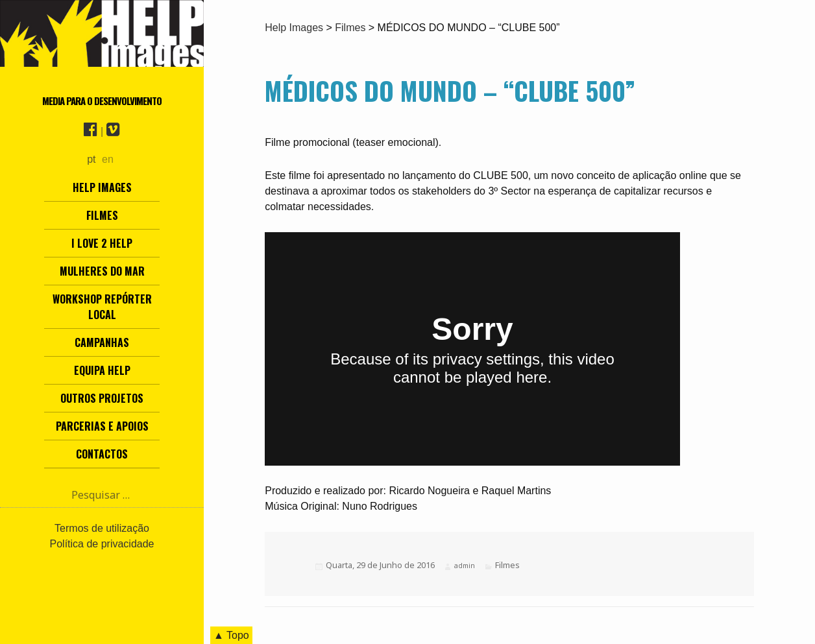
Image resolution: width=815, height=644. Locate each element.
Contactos (102, 454)
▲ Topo (231, 635)
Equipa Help (102, 370)
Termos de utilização (102, 528)
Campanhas (102, 342)
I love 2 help (102, 243)
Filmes (102, 215)
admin (465, 566)
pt (91, 159)
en (108, 159)
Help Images (102, 187)
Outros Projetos (102, 398)
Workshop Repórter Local (102, 307)
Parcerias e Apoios (102, 426)
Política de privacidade (102, 544)
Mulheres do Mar (102, 271)
